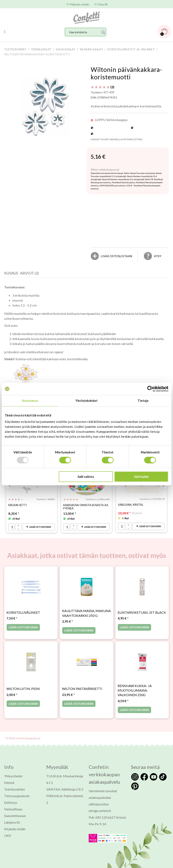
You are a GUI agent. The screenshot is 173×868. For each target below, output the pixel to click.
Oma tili (103, 4)
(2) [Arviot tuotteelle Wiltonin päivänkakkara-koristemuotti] (103, 87)
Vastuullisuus (13, 813)
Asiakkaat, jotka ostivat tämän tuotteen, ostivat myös (87, 559)
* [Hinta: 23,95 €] (68, 698)
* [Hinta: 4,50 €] (123, 704)
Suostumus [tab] (30, 401)
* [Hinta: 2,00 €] (12, 698)
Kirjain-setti (17, 505)
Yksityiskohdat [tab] (86, 401)
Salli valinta (86, 477)
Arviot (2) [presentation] (29, 273)
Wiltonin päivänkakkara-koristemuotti (126, 73)
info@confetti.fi (100, 814)
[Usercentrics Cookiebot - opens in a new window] (150, 389)
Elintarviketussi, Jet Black (142, 616)
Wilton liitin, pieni (23, 692)
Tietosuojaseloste (17, 799)
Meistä (9, 786)
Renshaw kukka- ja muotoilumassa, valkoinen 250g (135, 694)
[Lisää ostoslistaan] (116, 256)
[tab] (12, 274)
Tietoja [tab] (143, 401)
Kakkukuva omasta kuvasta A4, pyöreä (86, 507)
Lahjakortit (12, 826)
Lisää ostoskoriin (39, 529)
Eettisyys (11, 806)
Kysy (158, 256)
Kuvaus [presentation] (11, 273)
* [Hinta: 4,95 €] (123, 622)
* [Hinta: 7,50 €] (12, 622)
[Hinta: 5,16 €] (98, 157)
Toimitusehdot (14, 793)
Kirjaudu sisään (80, 4)
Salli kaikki (141, 477)
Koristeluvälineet (23, 616)
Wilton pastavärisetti (82, 692)
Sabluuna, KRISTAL (131, 505)
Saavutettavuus (15, 819)
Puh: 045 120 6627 (102, 821)
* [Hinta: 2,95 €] (67, 625)
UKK (8, 839)
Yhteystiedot (13, 779)
